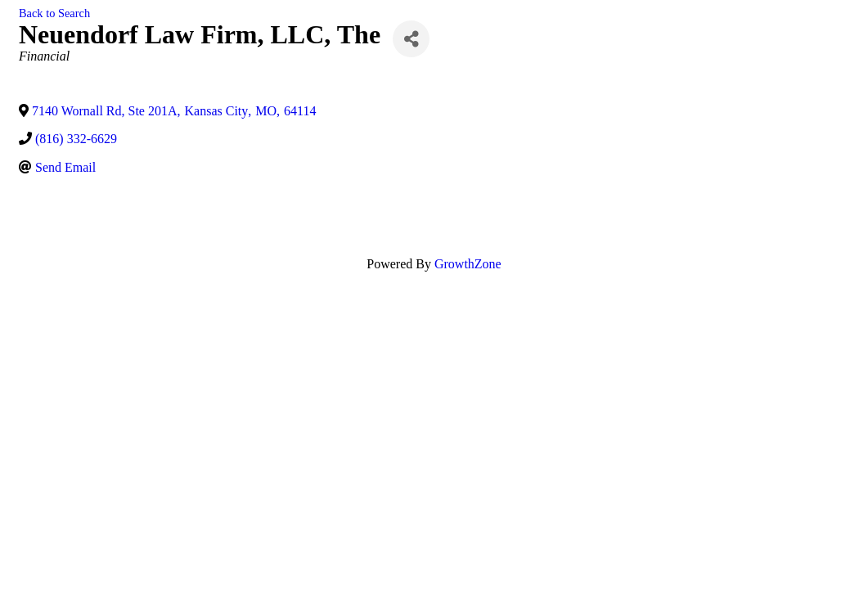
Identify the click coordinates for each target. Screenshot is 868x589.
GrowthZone (468, 264)
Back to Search (54, 13)
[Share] (411, 39)
